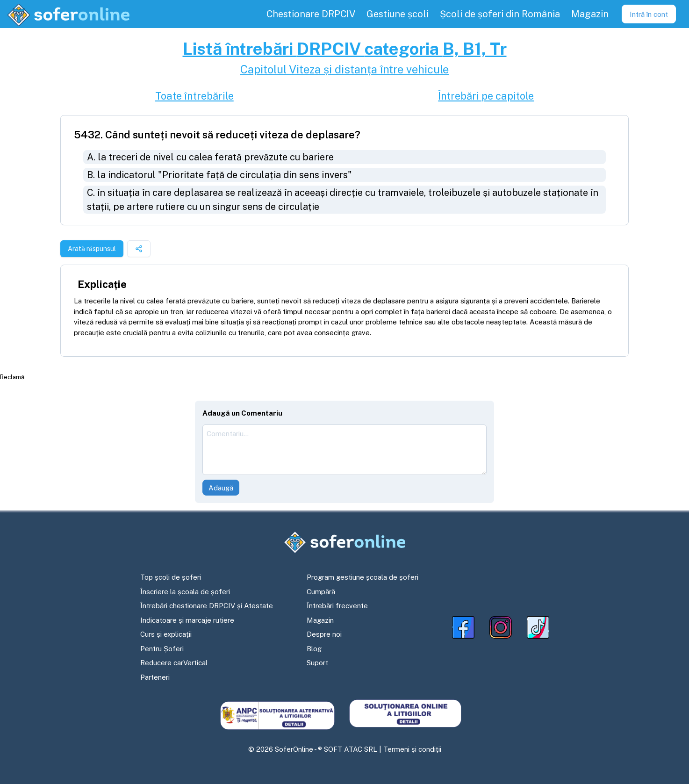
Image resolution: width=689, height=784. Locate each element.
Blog (314, 649)
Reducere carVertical (174, 663)
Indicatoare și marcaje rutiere (187, 620)
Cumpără (321, 592)
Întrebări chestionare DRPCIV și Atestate (207, 606)
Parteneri (155, 677)
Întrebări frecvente (337, 606)
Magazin (320, 620)
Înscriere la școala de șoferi (185, 592)
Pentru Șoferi (162, 649)
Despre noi (324, 634)
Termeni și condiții (412, 749)
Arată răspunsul (92, 249)
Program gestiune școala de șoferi (362, 577)
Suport (317, 663)
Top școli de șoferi (171, 577)
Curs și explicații (166, 634)
